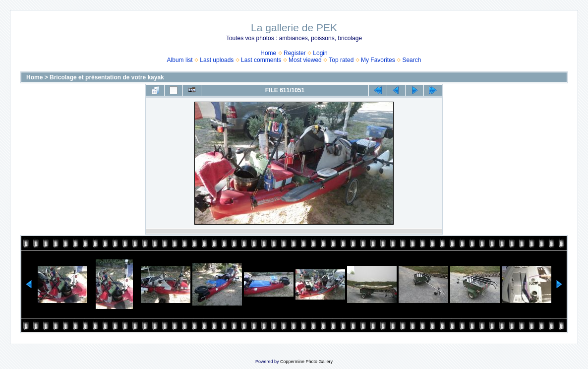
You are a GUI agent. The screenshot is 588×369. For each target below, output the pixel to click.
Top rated (341, 60)
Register (295, 53)
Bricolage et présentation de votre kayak (107, 77)
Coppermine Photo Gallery (306, 362)
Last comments (261, 60)
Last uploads (217, 60)
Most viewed (305, 60)
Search (412, 60)
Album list (180, 60)
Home (268, 53)
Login (320, 53)
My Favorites (378, 60)
